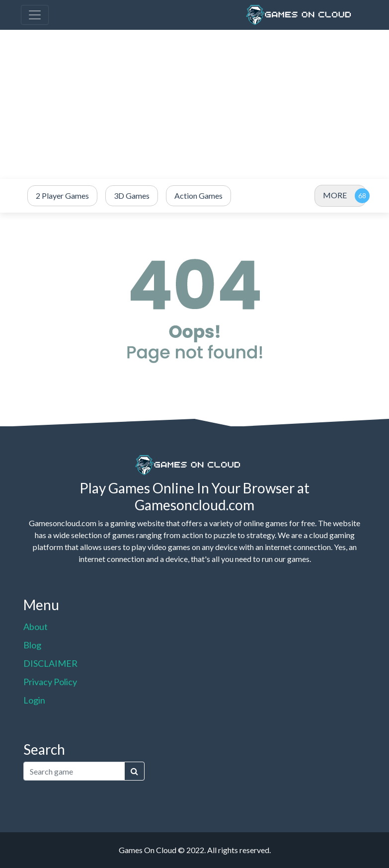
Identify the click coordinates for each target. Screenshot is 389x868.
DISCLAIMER (50, 663)
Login (34, 700)
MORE (335, 195)
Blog (32, 645)
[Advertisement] (194, 104)
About (36, 627)
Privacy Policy (50, 682)
